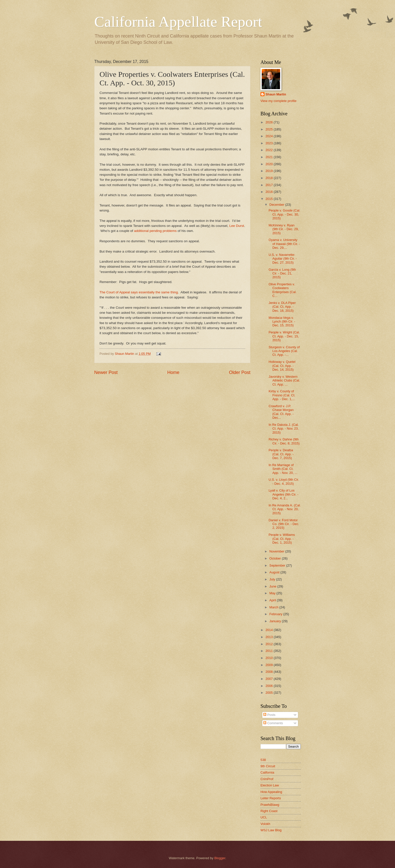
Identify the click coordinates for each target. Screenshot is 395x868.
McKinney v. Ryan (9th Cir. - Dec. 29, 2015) (284, 229)
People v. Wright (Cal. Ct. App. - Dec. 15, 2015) (284, 336)
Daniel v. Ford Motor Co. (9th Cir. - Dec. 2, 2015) (284, 524)
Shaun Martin (276, 94)
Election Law (270, 785)
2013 (270, 637)
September (278, 565)
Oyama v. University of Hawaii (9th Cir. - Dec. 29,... (284, 244)
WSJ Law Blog (271, 830)
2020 (270, 164)
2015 (270, 199)
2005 (270, 693)
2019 (270, 171)
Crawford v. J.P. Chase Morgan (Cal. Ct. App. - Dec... (281, 412)
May (273, 593)
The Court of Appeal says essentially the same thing (139, 292)
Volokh (265, 824)
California (267, 772)
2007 (270, 679)
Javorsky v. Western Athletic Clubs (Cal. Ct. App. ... (284, 380)
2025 (270, 129)
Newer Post (106, 372)
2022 (270, 150)
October (275, 558)
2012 (270, 644)
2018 (270, 178)
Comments (273, 723)
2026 (270, 122)
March (274, 607)
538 (263, 760)
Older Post (240, 372)
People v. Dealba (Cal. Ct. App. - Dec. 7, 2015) (281, 454)
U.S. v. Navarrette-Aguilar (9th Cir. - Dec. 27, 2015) (283, 259)
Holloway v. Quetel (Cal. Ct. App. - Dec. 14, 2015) (282, 366)
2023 (270, 143)
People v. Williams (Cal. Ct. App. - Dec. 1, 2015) (282, 539)
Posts (269, 715)
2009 (270, 665)
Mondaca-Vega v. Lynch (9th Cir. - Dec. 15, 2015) (282, 322)
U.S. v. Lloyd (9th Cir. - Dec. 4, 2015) (284, 481)
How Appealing (271, 792)
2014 (270, 630)
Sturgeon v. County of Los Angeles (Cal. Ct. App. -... (284, 351)
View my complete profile (278, 101)
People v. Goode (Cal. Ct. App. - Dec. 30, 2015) (284, 214)
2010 (270, 658)
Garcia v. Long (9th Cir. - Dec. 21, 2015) (282, 273)
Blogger (220, 858)
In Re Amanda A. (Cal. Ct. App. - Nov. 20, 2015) (285, 509)
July (273, 579)
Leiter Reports (271, 798)
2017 (270, 185)
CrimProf (267, 779)
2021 (270, 157)
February (276, 614)
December (277, 205)
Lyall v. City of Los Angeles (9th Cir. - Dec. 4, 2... (283, 494)
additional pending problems (155, 231)
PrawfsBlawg (270, 805)
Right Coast (269, 811)
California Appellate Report (178, 22)
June (273, 586)
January (275, 621)
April (273, 600)
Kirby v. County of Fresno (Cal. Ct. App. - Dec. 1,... (282, 395)
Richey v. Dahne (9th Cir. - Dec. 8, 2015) (284, 441)
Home (173, 372)
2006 (270, 686)
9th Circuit (268, 766)
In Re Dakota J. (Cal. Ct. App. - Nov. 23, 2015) (284, 429)
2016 (270, 192)
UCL (264, 817)
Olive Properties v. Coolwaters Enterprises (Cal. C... (283, 290)
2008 (270, 672)
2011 (270, 651)
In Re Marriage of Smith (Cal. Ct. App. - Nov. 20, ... (283, 469)
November (277, 551)
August (275, 572)
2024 (270, 136)
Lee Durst (237, 226)
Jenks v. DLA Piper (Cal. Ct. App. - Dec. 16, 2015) (282, 307)
